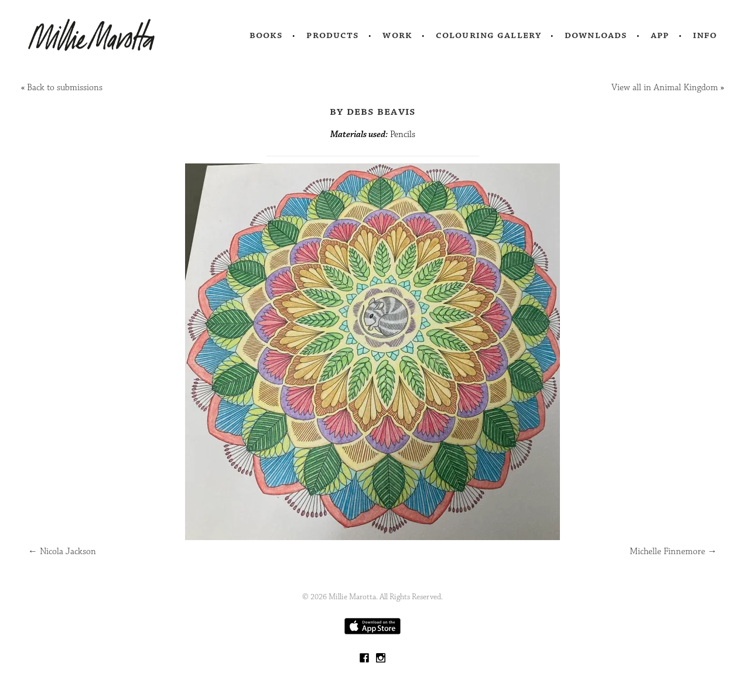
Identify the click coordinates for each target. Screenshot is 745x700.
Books (266, 35)
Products (333, 35)
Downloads (596, 35)
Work (397, 35)
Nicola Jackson (62, 552)
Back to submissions (65, 88)
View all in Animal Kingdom (665, 88)
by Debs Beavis (373, 111)
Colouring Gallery (488, 35)
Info (705, 35)
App (660, 35)
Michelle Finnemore (673, 552)
